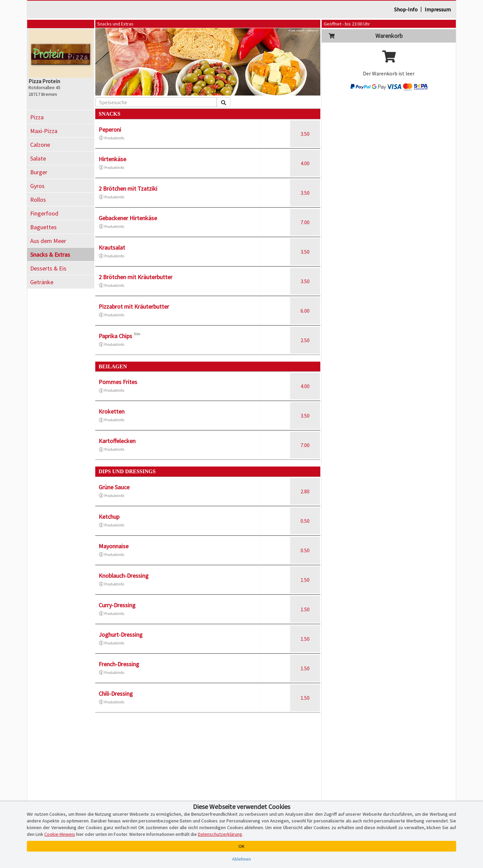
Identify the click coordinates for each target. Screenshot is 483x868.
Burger (39, 172)
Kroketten (112, 411)
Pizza (37, 117)
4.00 (305, 163)
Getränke (42, 282)
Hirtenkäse (112, 159)
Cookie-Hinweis (60, 834)
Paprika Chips (115, 336)
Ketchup (109, 517)
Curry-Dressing (117, 605)
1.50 (305, 580)
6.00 (305, 311)
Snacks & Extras (50, 255)
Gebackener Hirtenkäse (128, 218)
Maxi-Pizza (44, 131)
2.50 (305, 340)
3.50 (305, 134)
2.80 (305, 491)
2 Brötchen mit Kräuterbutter (136, 277)
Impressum (438, 9)
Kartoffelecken (117, 441)
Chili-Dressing (116, 694)
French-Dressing (119, 664)
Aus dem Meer (48, 241)
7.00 (305, 222)
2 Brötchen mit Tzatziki (128, 189)
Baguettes (43, 227)
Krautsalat (112, 247)
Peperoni (110, 130)
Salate (38, 158)
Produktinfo (111, 138)
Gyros (37, 186)
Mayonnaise (114, 546)
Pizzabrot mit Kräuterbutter (134, 306)
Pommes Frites (118, 382)
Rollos (38, 200)
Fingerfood (44, 213)
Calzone (40, 145)
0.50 (305, 521)
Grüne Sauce (114, 487)
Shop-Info (406, 9)
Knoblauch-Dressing (124, 576)
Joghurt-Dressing (121, 635)
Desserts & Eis (48, 268)
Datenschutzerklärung (220, 834)
